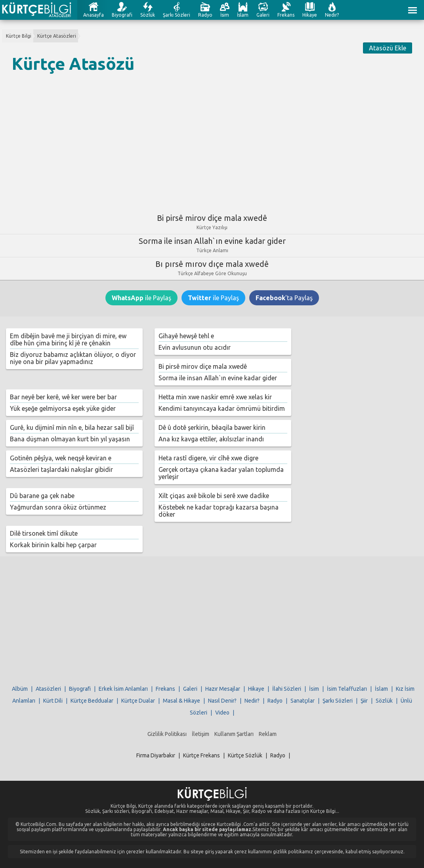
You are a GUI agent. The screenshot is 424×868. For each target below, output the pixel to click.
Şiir (364, 701)
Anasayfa (94, 15)
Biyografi (122, 15)
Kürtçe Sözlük (245, 755)
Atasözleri (48, 689)
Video (222, 713)
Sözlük (148, 15)
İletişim (201, 734)
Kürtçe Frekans (201, 755)
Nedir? (332, 15)
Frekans (286, 15)
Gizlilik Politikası (167, 734)
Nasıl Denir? (222, 701)
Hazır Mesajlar (223, 689)
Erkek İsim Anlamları (123, 689)
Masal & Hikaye (181, 701)
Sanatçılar (303, 701)
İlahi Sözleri (287, 689)
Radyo (205, 15)
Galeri (263, 15)
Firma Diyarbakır (156, 755)
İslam (243, 15)
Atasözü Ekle (388, 48)
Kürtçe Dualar (138, 701)
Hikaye (310, 15)
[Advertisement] (212, 140)
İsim (225, 15)
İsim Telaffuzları (347, 689)
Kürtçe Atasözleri (57, 36)
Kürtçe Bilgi (19, 36)
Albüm (20, 689)
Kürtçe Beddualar (92, 701)
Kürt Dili (53, 701)
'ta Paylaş (284, 298)
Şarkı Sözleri (177, 15)
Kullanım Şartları (234, 734)
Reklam (268, 734)
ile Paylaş (141, 298)
